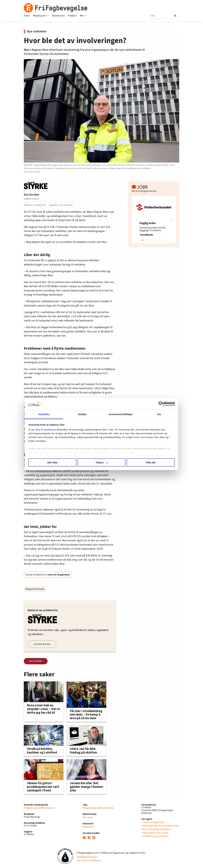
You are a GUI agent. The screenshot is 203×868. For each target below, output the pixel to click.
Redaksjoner (41, 16)
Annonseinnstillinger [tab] (119, 414)
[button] (171, 219)
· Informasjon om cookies (155, 833)
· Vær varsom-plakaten (89, 860)
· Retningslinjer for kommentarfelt (160, 826)
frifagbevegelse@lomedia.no (39, 808)
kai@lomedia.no (31, 199)
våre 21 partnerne (51, 430)
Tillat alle (147, 462)
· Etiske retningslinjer (153, 822)
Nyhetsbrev (58, 16)
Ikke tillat (56, 462)
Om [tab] (155, 414)
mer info (46, 449)
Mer (83, 16)
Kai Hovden (31, 195)
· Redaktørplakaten (87, 857)
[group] (154, 219)
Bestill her (88, 827)
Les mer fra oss (42, 644)
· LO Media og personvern (155, 836)
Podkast (72, 16)
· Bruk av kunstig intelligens (156, 829)
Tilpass (102, 462)
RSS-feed (87, 817)
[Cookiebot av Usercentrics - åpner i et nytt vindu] (156, 404)
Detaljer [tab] (84, 414)
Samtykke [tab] (48, 414)
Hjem (27, 16)
